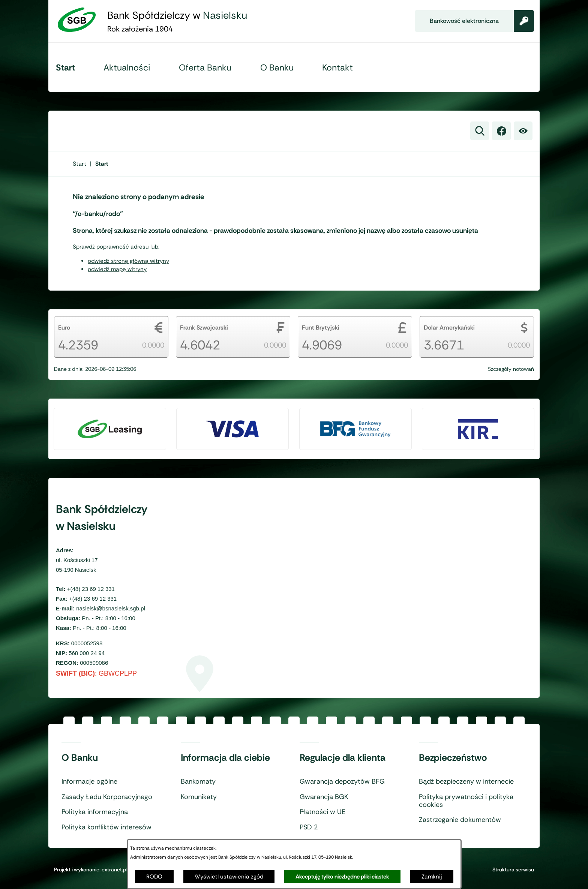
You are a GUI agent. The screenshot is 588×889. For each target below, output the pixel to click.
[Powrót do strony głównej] (79, 164)
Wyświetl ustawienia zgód (229, 877)
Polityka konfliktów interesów (106, 828)
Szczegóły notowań (511, 369)
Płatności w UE (322, 812)
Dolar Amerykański (449, 328)
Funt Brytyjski (321, 328)
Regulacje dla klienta (343, 758)
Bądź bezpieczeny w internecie (466, 782)
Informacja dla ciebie (225, 758)
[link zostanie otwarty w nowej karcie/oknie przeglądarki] (501, 131)
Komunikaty (199, 797)
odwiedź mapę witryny (117, 269)
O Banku (80, 758)
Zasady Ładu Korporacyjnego (107, 797)
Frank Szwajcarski (204, 328)
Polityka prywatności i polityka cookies (466, 801)
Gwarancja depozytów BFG (342, 782)
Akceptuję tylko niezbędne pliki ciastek (342, 877)
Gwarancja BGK (324, 797)
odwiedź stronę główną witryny (128, 261)
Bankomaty (198, 782)
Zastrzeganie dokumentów (460, 820)
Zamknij (432, 877)
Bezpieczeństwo (453, 758)
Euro (64, 328)
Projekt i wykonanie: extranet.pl (91, 870)
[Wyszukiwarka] (480, 131)
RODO (154, 877)
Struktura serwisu (513, 870)
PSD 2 (309, 828)
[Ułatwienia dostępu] (523, 131)
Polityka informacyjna (95, 812)
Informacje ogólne (89, 782)
